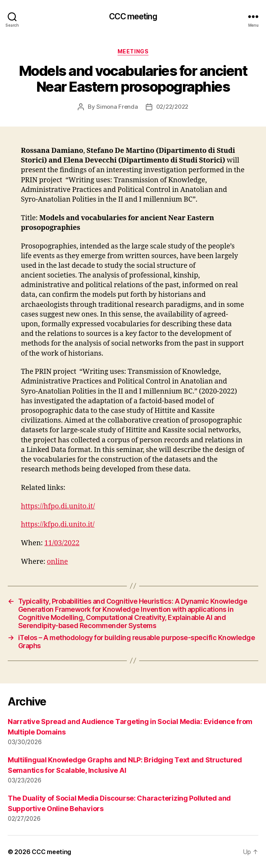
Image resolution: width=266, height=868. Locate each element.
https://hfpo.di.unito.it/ (58, 506)
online (57, 562)
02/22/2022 (172, 107)
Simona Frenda (117, 107)
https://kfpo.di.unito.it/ (58, 525)
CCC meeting (133, 16)
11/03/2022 (62, 543)
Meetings (133, 51)
